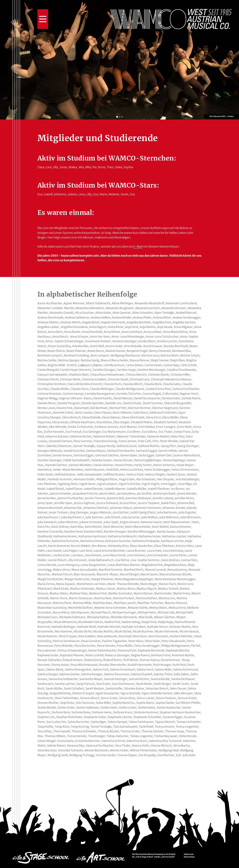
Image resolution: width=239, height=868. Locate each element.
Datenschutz (189, 857)
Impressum (189, 854)
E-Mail (138, 246)
